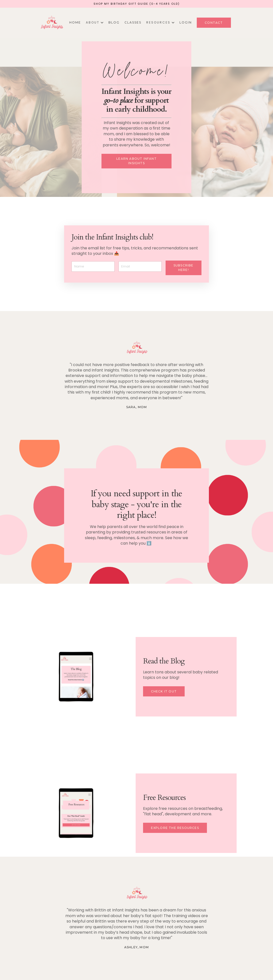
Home (75, 22)
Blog (114, 22)
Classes (133, 22)
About (123, 966)
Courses (154, 966)
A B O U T (95, 23)
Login (186, 22)
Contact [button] (214, 23)
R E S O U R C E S (160, 23)
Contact (173, 966)
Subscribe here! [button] (184, 268)
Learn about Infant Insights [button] (136, 161)
